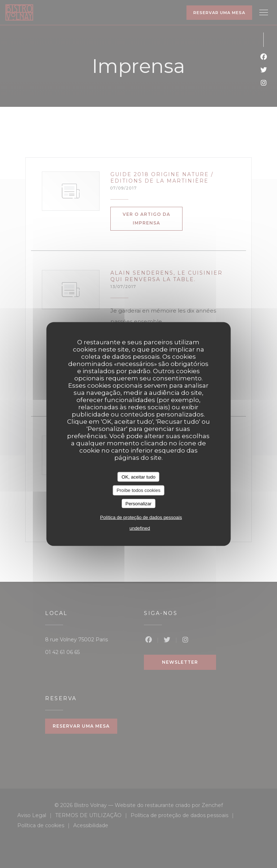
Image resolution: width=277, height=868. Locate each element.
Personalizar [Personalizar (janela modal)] (138, 503)
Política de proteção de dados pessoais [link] (141, 517)
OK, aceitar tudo (138, 477)
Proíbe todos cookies (138, 490)
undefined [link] (140, 528)
